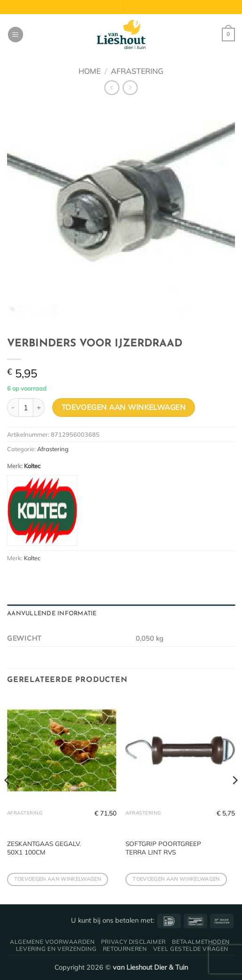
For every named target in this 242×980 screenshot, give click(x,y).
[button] (16, 35)
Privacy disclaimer (133, 942)
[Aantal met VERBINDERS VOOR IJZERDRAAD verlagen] (13, 408)
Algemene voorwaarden (52, 942)
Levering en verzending (56, 949)
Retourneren (125, 949)
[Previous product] (130, 88)
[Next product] (112, 88)
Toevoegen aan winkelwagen (124, 407)
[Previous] (8, 799)
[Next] (234, 799)
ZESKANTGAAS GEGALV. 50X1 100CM (44, 848)
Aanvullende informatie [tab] (52, 614)
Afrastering (137, 71)
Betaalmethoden (201, 942)
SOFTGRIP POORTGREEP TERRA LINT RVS (163, 848)
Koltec (32, 466)
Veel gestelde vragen (191, 949)
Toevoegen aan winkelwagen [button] (58, 879)
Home (90, 71)
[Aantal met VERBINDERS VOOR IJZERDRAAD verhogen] (39, 408)
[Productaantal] (26, 408)
